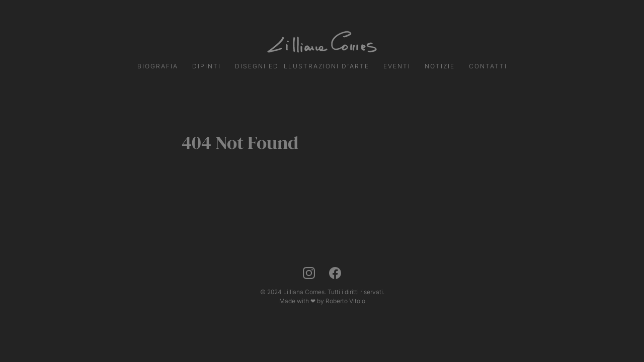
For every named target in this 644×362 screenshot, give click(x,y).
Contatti (488, 66)
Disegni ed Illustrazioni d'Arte (302, 66)
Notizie (440, 66)
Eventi (397, 66)
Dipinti (207, 66)
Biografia (158, 66)
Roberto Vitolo (345, 301)
